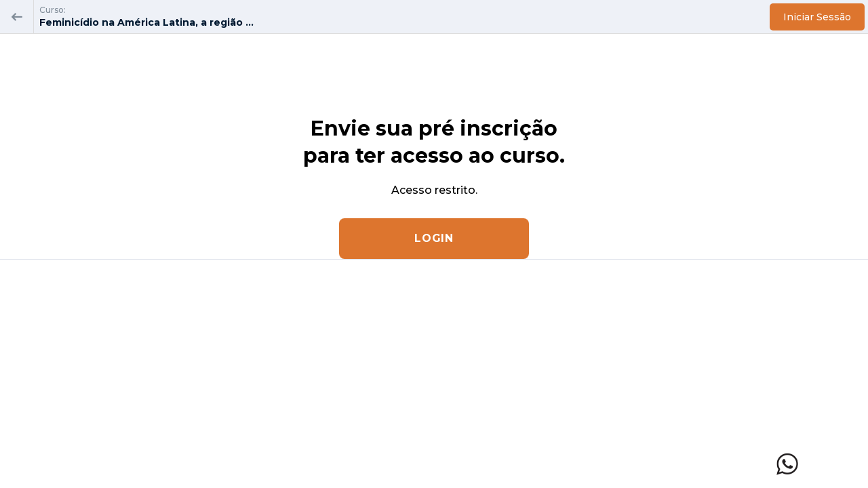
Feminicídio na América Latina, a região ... (146, 22)
